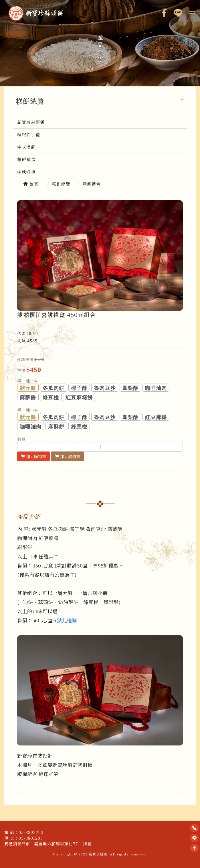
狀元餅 (28, 388)
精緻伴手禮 (29, 134)
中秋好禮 (26, 172)
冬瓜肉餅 (54, 388)
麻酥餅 (28, 398)
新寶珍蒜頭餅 (31, 122)
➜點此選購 (65, 620)
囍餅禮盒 (26, 159)
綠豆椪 (51, 398)
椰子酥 (79, 388)
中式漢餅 (26, 147)
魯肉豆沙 (105, 388)
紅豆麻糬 (156, 417)
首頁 (31, 184)
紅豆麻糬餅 (79, 398)
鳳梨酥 (130, 388)
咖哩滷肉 (156, 388)
